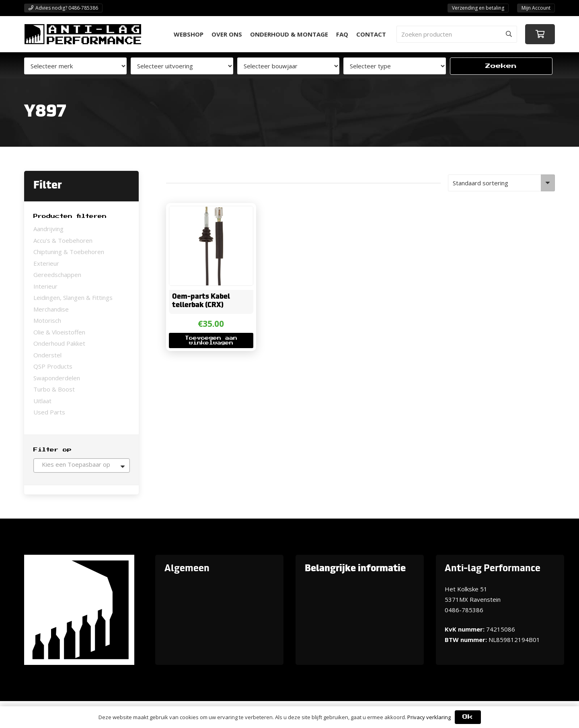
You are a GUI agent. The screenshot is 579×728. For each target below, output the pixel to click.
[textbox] (82, 464)
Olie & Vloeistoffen (59, 332)
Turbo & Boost (54, 389)
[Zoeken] (509, 34)
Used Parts (49, 412)
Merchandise (51, 309)
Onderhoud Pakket (59, 343)
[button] (211, 341)
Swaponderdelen (57, 378)
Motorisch (47, 320)
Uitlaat (42, 401)
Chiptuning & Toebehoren (69, 252)
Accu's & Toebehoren (63, 240)
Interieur (45, 286)
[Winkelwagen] (540, 34)
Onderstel (47, 355)
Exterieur (46, 263)
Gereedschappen (57, 275)
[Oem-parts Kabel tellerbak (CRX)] (211, 211)
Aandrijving (48, 229)
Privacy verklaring (429, 717)
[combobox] (82, 466)
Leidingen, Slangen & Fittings (73, 297)
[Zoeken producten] (457, 34)
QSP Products (53, 366)
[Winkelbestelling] (502, 183)
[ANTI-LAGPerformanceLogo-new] (83, 34)
